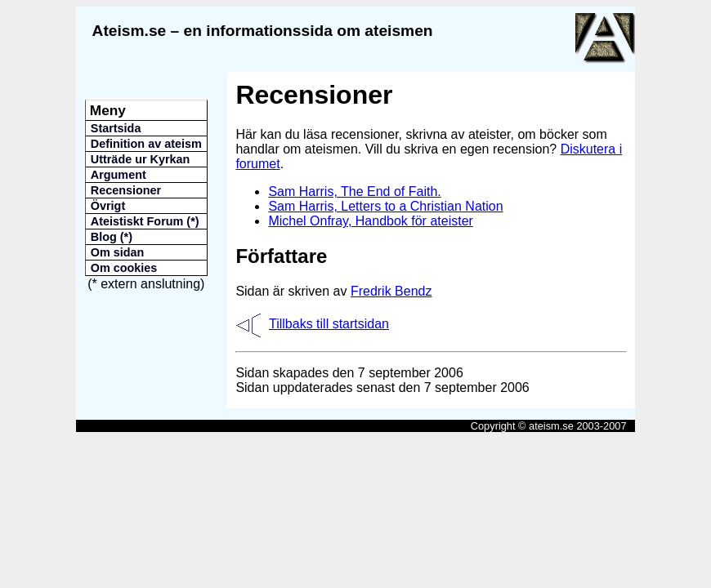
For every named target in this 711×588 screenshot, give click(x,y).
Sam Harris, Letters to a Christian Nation (385, 206)
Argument (118, 175)
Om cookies (124, 268)
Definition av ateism (146, 144)
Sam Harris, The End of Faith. (354, 192)
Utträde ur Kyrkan (141, 159)
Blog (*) (112, 237)
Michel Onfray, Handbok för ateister (370, 221)
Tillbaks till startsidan (329, 324)
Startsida (116, 128)
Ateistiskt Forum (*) (145, 221)
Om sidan (118, 252)
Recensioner (126, 190)
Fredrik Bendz (391, 291)
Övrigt (108, 206)
